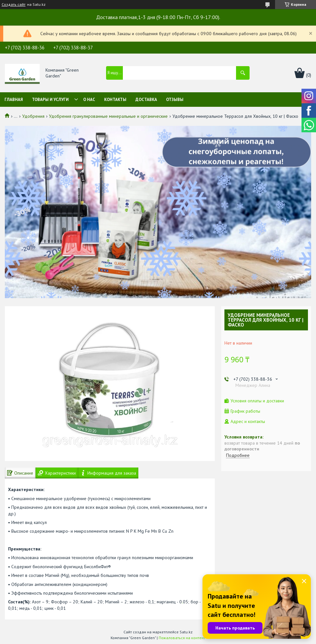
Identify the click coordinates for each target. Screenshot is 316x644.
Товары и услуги (50, 100)
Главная (14, 100)
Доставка (146, 100)
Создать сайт (14, 5)
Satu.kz (186, 632)
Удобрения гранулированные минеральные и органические (108, 116)
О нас (89, 100)
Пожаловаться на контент (182, 638)
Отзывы (175, 100)
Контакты (115, 100)
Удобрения (33, 116)
